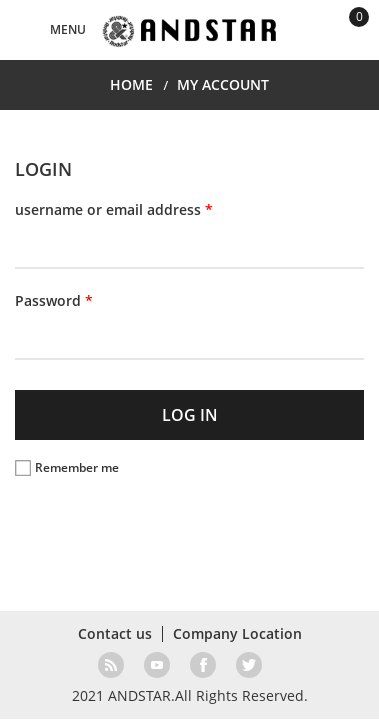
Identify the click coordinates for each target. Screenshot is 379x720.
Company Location (237, 633)
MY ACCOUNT (223, 84)
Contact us (115, 633)
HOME (131, 84)
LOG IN (190, 415)
